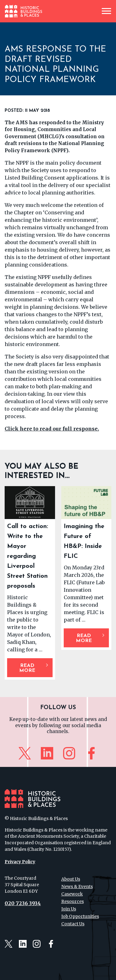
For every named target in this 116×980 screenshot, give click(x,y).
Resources (73, 901)
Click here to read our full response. (52, 429)
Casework (72, 894)
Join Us (69, 909)
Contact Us (73, 924)
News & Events (77, 887)
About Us (71, 879)
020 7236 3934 (23, 903)
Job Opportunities (80, 916)
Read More (27, 668)
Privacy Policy (20, 862)
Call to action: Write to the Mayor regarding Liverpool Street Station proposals (28, 556)
